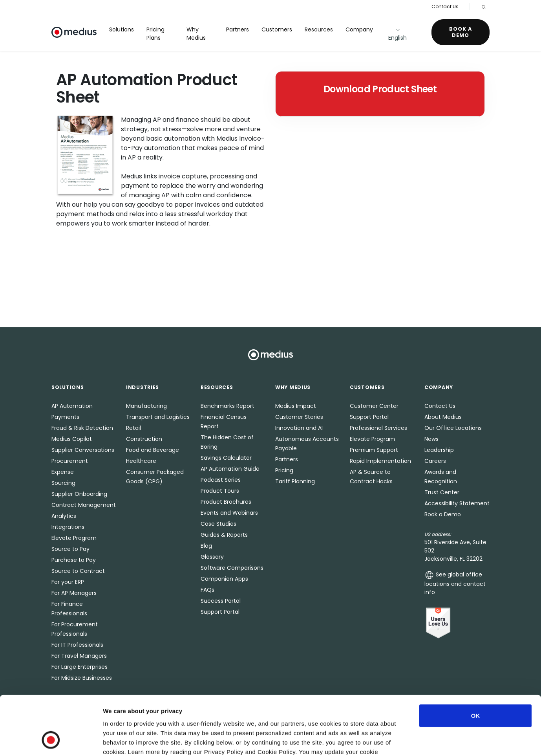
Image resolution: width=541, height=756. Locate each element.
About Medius (443, 417)
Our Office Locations (453, 428)
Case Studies (218, 524)
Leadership (439, 450)
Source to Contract (78, 571)
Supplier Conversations (83, 450)
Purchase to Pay (74, 560)
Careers (435, 461)
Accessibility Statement (457, 503)
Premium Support (374, 450)
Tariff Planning (295, 481)
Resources (319, 29)
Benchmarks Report (228, 406)
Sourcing (63, 483)
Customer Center (374, 406)
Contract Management (84, 505)
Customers (277, 29)
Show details (412, 740)
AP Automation (72, 406)
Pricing (284, 470)
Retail (133, 428)
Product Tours (220, 491)
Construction (144, 439)
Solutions (122, 29)
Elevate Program (74, 538)
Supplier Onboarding (79, 494)
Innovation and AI (299, 428)
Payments (65, 417)
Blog (206, 546)
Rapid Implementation (380, 461)
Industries (143, 387)
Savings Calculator (226, 458)
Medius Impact (296, 406)
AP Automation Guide (230, 469)
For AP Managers (74, 593)
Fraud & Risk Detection (82, 428)
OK (476, 663)
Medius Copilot (72, 439)
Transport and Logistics (158, 417)
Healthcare (141, 461)
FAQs (207, 590)
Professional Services (378, 428)
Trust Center (442, 492)
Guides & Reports (224, 535)
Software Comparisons (232, 568)
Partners (238, 29)
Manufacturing (146, 406)
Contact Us (445, 6)
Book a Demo (461, 32)
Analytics (64, 516)
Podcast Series (221, 480)
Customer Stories (299, 417)
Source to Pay (70, 549)
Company (359, 29)
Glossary (212, 557)
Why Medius (196, 34)
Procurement (70, 461)
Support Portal (220, 612)
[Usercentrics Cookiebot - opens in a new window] (51, 741)
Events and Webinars (229, 513)
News (431, 439)
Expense (63, 472)
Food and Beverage (153, 450)
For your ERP (68, 582)
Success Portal (221, 601)
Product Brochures (226, 502)
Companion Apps (224, 579)
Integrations (68, 527)
